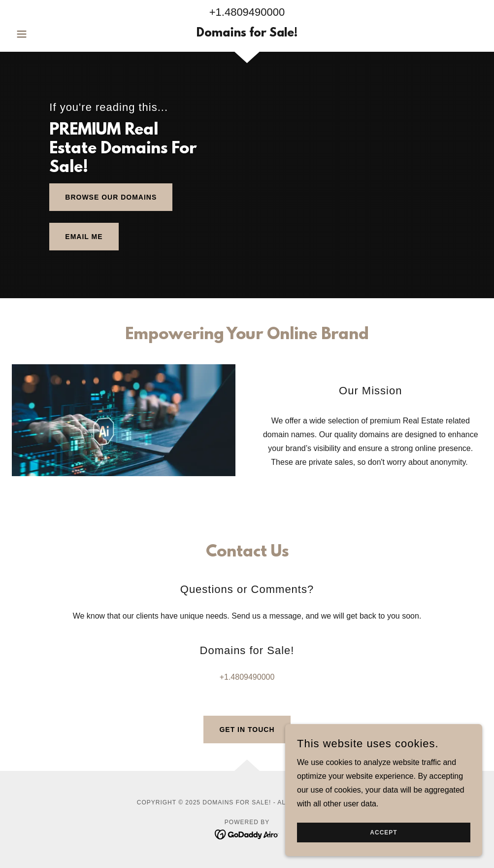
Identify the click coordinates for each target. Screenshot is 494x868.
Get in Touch (247, 729)
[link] (247, 34)
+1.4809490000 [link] (247, 12)
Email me (84, 237)
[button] (47, 34)
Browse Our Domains (111, 197)
